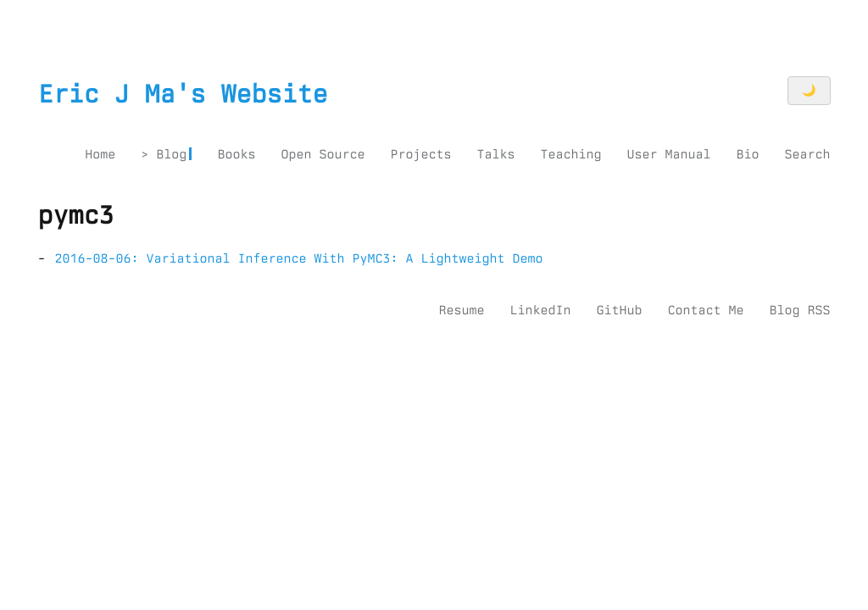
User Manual (668, 154)
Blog (171, 154)
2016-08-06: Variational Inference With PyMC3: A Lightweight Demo (299, 258)
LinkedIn (540, 310)
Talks (495, 154)
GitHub (619, 310)
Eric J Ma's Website (183, 94)
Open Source (323, 154)
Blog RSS (799, 310)
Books (236, 154)
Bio (747, 154)
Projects (420, 154)
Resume (461, 310)
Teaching (570, 154)
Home (100, 154)
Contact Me (705, 310)
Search (807, 154)
